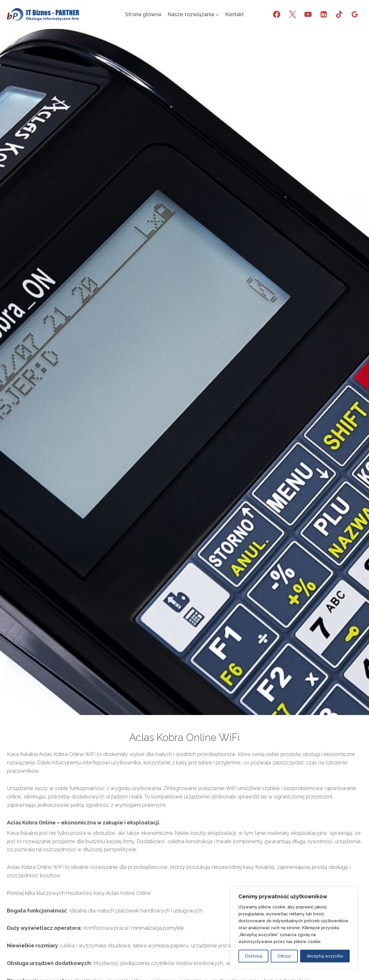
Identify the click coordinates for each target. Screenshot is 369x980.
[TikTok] (339, 14)
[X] (292, 14)
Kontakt (235, 14)
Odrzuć (284, 956)
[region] (294, 928)
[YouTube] (308, 14)
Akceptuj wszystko (325, 956)
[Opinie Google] (355, 14)
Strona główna (143, 14)
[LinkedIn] (323, 14)
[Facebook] (277, 14)
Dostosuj (254, 956)
